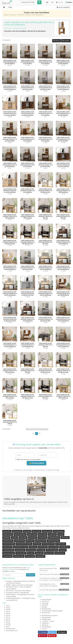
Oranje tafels (52, 534)
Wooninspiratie (46, 627)
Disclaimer (45, 605)
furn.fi (8, 627)
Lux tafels (61, 534)
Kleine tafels (37, 544)
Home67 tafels (43, 538)
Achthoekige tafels (8, 550)
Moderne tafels (32, 534)
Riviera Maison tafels (48, 544)
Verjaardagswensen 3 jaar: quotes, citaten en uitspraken (54, 585)
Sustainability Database (13, 598)
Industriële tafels (19, 541)
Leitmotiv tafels (31, 550)
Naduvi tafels (33, 547)
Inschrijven (31, 575)
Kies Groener (10, 591)
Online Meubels (46, 599)
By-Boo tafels (30, 541)
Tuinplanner (45, 623)
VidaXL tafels (39, 553)
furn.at (8, 612)
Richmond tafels (53, 547)
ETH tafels (31, 553)
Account (59, 2)
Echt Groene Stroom (12, 587)
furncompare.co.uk (12, 630)
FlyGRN (8, 585)
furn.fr (8, 606)
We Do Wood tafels (52, 550)
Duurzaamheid (46, 617)
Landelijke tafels (65, 547)
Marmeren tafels (8, 534)
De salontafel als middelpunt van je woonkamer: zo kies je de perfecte (54, 579)
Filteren (57, 41)
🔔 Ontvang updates (36, 463)
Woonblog (45, 603)
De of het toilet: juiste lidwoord (54, 590)
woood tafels (33, 538)
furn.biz (8, 625)
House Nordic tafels (9, 544)
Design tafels (23, 538)
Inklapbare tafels (41, 541)
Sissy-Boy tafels (47, 531)
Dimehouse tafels (19, 556)
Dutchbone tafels (8, 541)
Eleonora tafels (36, 531)
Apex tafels (63, 550)
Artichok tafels (43, 547)
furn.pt (8, 623)
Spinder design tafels (53, 541)
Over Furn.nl (45, 601)
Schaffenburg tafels (54, 538)
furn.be (8, 608)
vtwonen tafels (49, 553)
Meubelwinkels (46, 609)
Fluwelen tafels (40, 556)
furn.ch (8, 619)
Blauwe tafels (7, 531)
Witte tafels (6, 538)
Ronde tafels (41, 550)
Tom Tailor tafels (21, 553)
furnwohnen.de (11, 629)
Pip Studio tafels (20, 550)
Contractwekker (11, 594)
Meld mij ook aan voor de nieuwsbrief (28, 459)
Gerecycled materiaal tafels (24, 544)
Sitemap (44, 607)
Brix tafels (14, 538)
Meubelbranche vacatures (50, 615)
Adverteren (45, 625)
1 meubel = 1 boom (48, 621)
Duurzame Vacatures (12, 593)
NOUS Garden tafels (20, 534)
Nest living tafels (60, 553)
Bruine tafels (65, 538)
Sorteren (66, 41)
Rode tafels (27, 531)
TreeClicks (9, 581)
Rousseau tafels (17, 531)
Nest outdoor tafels (9, 553)
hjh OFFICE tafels (61, 544)
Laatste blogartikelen (47, 565)
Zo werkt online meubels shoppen (52, 611)
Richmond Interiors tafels (20, 547)
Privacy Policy (46, 613)
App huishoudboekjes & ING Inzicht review (54, 569)
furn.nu (8, 613)
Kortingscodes (46, 619)
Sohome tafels (7, 547)
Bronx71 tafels (42, 534)
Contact (44, 629)
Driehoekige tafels (59, 531)
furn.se (8, 617)
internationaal (24, 593)
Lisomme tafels (7, 556)
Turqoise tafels (30, 556)
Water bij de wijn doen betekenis (54, 574)
